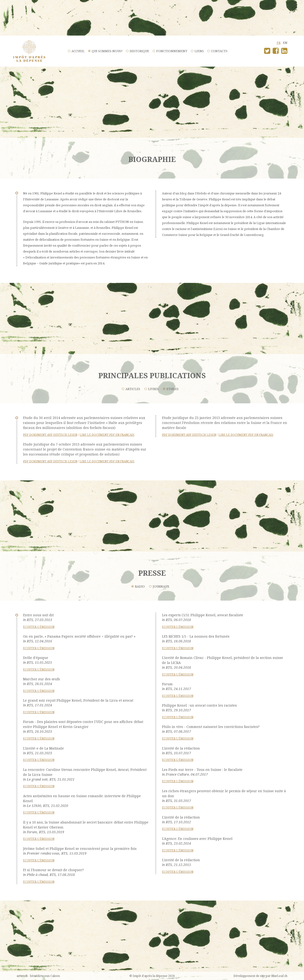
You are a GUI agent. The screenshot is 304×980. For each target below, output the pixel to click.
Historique (139, 51)
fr (279, 43)
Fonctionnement (172, 51)
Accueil (78, 51)
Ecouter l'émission (39, 627)
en (285, 43)
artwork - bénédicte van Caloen (38, 976)
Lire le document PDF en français (107, 435)
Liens (199, 51)
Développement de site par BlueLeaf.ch (260, 976)
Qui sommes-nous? (107, 51)
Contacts (219, 51)
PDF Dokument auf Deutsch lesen (50, 435)
